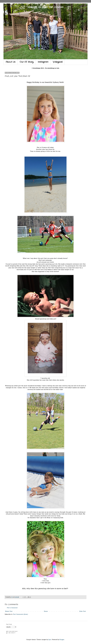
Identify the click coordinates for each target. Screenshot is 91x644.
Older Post (83, 611)
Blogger (62, 640)
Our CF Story (27, 62)
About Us (10, 62)
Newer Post (9, 611)
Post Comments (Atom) (20, 614)
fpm (50, 640)
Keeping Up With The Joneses (46, 7)
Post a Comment (12, 608)
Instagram (43, 62)
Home (46, 611)
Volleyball (58, 62)
